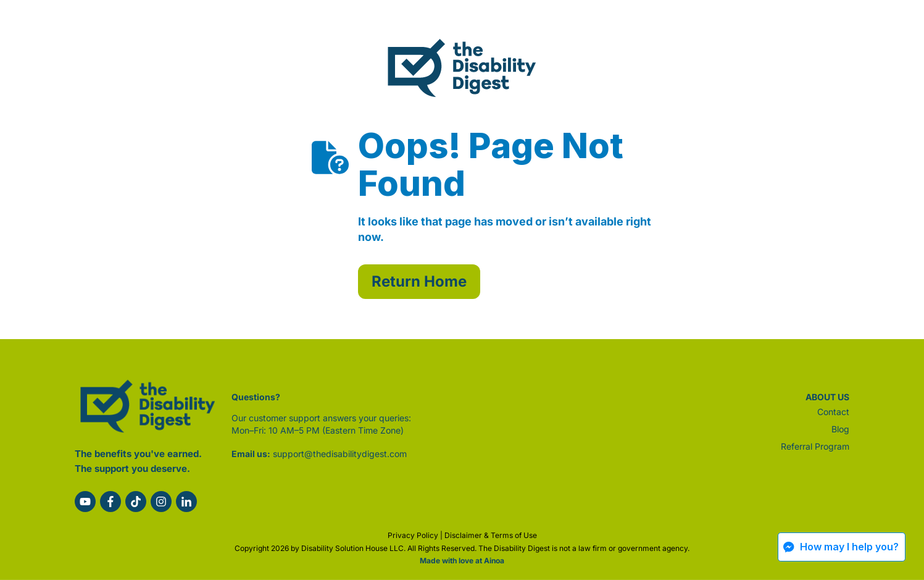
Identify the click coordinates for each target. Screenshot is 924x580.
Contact (833, 412)
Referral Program (815, 446)
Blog (840, 429)
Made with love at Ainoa (462, 561)
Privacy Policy (413, 535)
